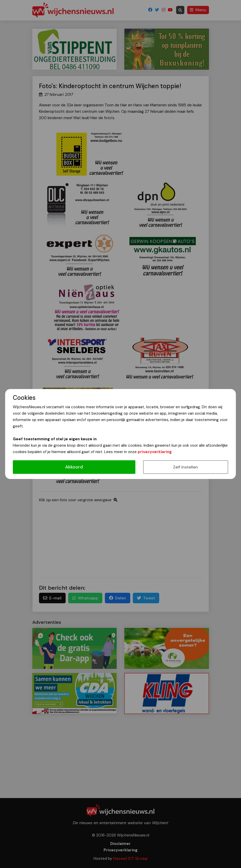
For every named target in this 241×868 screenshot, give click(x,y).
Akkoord (74, 467)
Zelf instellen (185, 467)
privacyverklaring (155, 452)
